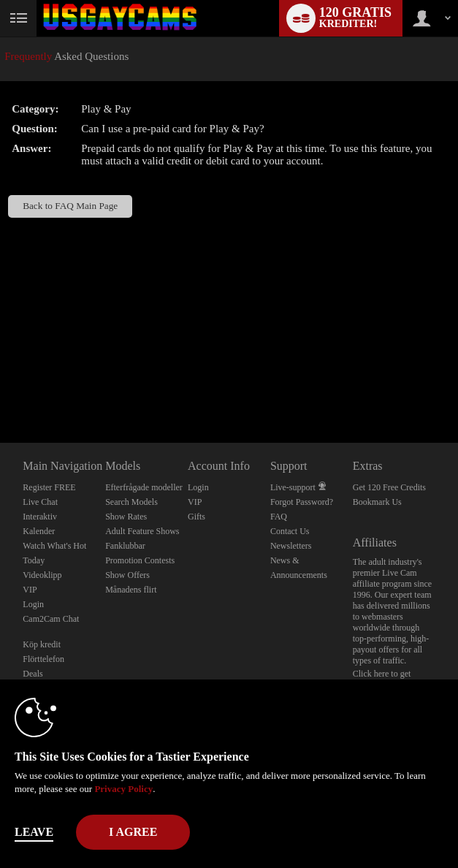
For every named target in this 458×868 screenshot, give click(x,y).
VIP (30, 590)
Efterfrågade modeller (144, 487)
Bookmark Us (377, 502)
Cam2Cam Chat (51, 619)
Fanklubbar (125, 546)
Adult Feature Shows (142, 531)
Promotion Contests (140, 560)
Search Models (131, 502)
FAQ (279, 517)
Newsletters (291, 546)
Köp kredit (42, 644)
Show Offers (127, 575)
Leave (34, 832)
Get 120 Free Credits (389, 487)
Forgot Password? (302, 502)
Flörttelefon (43, 659)
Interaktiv (40, 517)
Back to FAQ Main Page (70, 206)
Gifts (196, 517)
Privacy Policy (123, 789)
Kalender (39, 531)
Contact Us (290, 531)
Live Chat (40, 502)
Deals (33, 674)
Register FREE (49, 487)
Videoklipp (42, 575)
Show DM (0, 388)
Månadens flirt (131, 590)
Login (33, 604)
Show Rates (126, 517)
